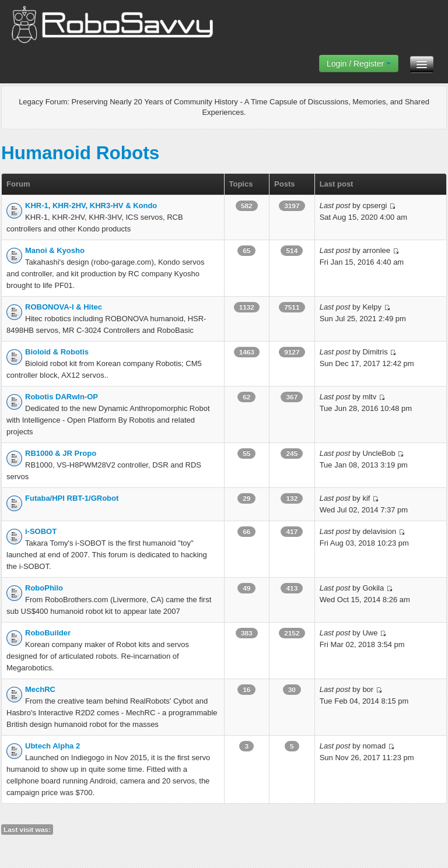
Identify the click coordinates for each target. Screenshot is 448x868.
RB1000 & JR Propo (61, 453)
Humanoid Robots (80, 153)
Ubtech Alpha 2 (52, 746)
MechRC (40, 689)
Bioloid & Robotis (57, 352)
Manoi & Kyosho (55, 250)
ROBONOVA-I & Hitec (64, 307)
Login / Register (359, 64)
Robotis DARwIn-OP (62, 397)
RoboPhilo (44, 588)
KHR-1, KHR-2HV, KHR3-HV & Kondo (91, 205)
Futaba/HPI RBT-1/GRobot (72, 498)
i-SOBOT (41, 531)
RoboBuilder (48, 633)
